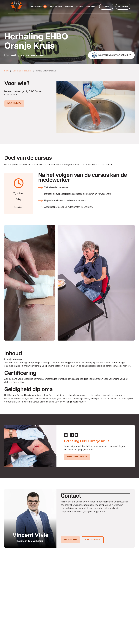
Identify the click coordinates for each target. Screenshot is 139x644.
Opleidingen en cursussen (22, 71)
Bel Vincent (70, 540)
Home (6, 71)
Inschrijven (14, 104)
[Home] (15, 7)
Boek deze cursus (77, 457)
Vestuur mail (93, 540)
